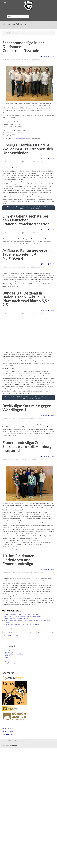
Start (5, 632)
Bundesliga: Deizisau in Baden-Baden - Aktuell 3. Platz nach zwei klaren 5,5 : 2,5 (26, 299)
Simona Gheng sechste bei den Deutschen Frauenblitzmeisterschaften (26, 220)
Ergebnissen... (38, 243)
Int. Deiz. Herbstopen (9, 731)
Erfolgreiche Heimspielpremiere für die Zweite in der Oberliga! (22, 614)
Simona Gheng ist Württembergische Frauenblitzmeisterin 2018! (23, 616)
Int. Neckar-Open (8, 728)
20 (4, 636)
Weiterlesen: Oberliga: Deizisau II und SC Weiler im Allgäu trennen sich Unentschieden (28, 208)
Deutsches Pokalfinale (11, 664)
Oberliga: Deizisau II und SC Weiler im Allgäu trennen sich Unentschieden (28, 149)
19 (52, 632)
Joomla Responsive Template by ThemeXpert (13, 745)
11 (17, 632)
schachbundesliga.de (24, 138)
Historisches (8, 660)
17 (43, 632)
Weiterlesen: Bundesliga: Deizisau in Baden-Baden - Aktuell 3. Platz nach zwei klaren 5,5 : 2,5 (28, 398)
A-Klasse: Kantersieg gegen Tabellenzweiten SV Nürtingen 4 (26, 254)
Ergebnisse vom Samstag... (10, 547)
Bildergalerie (8, 662)
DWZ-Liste (8, 656)
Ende (16, 636)
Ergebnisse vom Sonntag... (10, 549)
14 (30, 632)
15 (34, 632)
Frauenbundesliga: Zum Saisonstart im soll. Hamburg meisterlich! (27, 446)
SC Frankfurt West (8, 734)
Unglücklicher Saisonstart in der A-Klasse (16, 618)
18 (48, 632)
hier (4, 605)
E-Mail (51, 56)
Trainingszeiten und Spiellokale (14, 654)
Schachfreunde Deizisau (29, 6)
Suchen (5, 16)
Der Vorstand (9, 652)
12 (21, 632)
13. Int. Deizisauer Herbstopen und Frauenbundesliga (18, 560)
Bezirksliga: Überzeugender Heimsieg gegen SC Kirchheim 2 (21, 624)
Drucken (44, 56)
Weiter (10, 636)
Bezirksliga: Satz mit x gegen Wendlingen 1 (27, 408)
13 (26, 632)
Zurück (11, 632)
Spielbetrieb (8, 658)
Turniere (7, 650)
